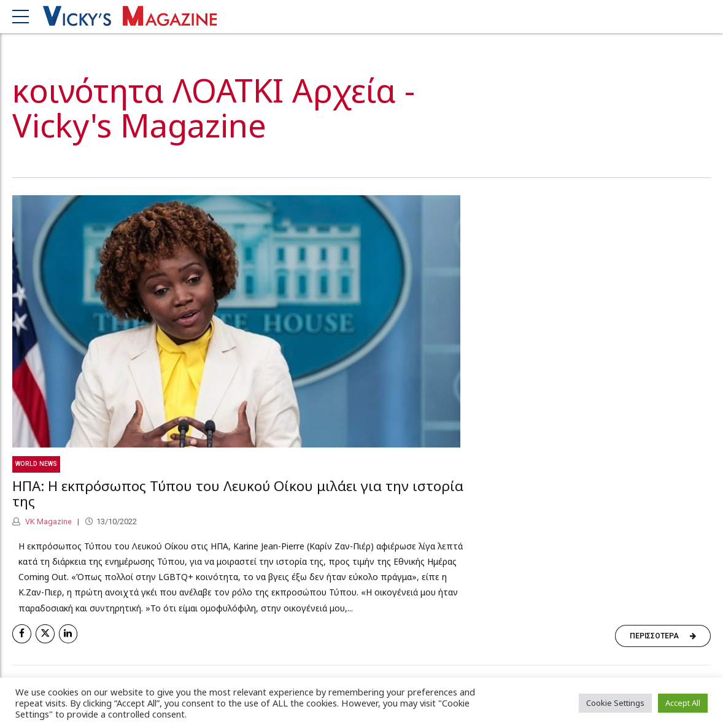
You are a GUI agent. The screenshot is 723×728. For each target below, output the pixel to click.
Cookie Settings (615, 703)
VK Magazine (48, 522)
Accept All (683, 703)
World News (36, 464)
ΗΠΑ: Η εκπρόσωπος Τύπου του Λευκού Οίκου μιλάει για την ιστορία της (238, 494)
